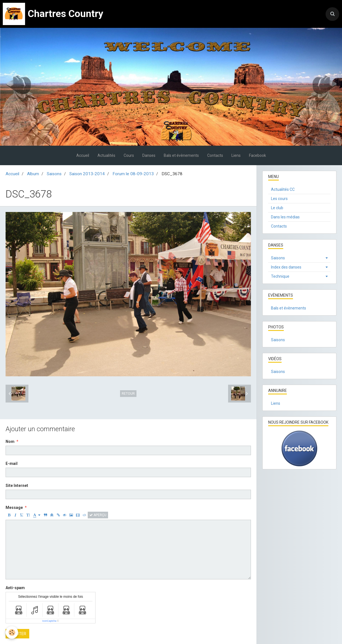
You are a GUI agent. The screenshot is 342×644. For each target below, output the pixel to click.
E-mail (12, 464)
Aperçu (98, 515)
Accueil (83, 155)
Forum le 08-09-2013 (133, 174)
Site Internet (17, 486)
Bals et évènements (181, 155)
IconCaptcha (49, 621)
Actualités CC (283, 189)
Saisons (54, 174)
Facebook (257, 155)
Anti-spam (15, 588)
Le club (277, 208)
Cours (129, 155)
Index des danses (286, 267)
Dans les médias (285, 217)
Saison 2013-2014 (87, 174)
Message (14, 508)
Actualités (106, 155)
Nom (10, 441)
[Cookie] (12, 632)
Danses (149, 155)
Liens (236, 155)
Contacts (215, 155)
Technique (280, 276)
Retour (128, 394)
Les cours (279, 199)
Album (33, 174)
